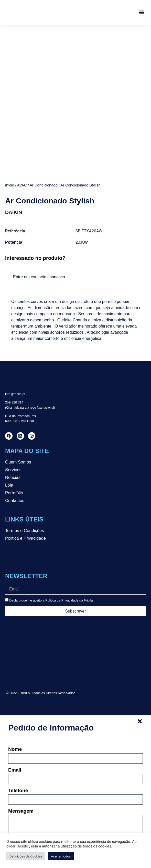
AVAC (22, 185)
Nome (15, 749)
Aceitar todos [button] (61, 856)
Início (10, 185)
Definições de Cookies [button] (26, 856)
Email (15, 770)
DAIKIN (14, 212)
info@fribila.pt (15, 394)
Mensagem (21, 811)
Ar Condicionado (44, 185)
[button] (142, 12)
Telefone (18, 791)
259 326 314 (14, 402)
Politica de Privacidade (62, 600)
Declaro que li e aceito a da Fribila (51, 600)
